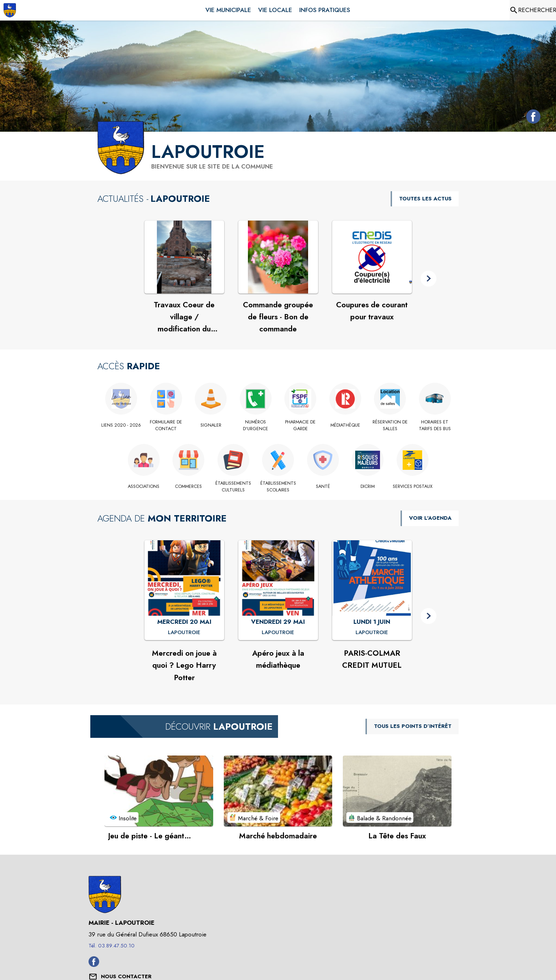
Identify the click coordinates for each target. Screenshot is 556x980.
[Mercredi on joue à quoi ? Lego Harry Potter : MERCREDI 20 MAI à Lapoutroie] (184, 633)
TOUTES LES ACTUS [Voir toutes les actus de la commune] (425, 199)
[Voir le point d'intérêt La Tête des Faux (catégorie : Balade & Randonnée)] (397, 791)
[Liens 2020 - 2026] (121, 425)
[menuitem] (228, 9)
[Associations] (144, 486)
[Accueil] (10, 10)
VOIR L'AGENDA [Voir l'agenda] (430, 518)
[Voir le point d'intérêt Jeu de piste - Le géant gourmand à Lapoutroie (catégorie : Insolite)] (159, 791)
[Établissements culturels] (233, 487)
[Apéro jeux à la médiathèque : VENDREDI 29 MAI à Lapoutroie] (278, 633)
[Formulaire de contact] (166, 425)
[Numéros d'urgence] (256, 425)
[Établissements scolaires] (278, 487)
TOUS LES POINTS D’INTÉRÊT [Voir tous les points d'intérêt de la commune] (413, 726)
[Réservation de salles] (390, 425)
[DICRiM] (368, 486)
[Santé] (323, 486)
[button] (429, 279)
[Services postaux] (412, 486)
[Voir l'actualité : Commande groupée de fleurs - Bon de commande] (278, 257)
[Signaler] (211, 425)
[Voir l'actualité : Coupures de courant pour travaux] (372, 257)
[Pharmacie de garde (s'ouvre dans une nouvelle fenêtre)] (300, 425)
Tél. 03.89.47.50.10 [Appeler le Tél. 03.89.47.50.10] (112, 946)
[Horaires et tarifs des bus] (435, 425)
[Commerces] (189, 486)
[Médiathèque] (345, 425)
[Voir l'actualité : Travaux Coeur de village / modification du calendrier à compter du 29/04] (184, 257)
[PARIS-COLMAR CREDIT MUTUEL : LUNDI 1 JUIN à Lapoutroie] (372, 633)
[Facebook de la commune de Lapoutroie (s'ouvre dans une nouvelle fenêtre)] (532, 118)
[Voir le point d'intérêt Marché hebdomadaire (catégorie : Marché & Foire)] (278, 791)
